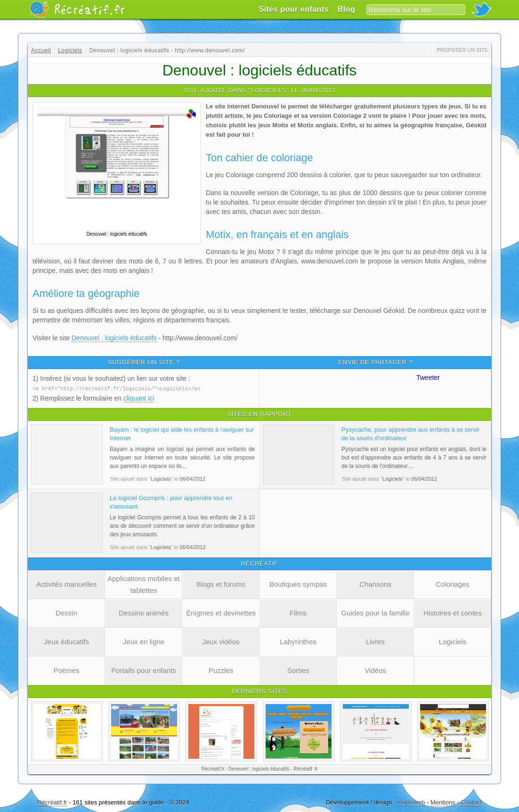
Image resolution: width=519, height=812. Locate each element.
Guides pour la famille (375, 612)
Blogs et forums (221, 584)
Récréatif (77, 9)
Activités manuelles (66, 584)
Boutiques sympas (298, 584)
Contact (471, 802)
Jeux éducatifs (66, 641)
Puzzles (221, 670)
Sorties (298, 670)
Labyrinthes (298, 641)
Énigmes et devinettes (221, 612)
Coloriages (453, 584)
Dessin (66, 612)
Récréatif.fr (52, 802)
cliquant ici (139, 398)
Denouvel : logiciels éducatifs (114, 338)
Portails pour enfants (144, 670)
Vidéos (375, 670)
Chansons (375, 584)
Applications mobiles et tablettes (143, 584)
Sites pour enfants (294, 9)
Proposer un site (462, 50)
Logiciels (453, 641)
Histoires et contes (452, 612)
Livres (375, 641)
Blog (347, 9)
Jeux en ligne (144, 641)
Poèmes (66, 670)
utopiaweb (411, 802)
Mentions (443, 802)
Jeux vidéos (221, 641)
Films (298, 612)
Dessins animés (144, 612)
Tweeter (428, 377)
